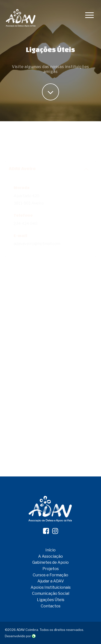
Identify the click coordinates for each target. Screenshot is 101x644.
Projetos (51, 569)
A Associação (50, 556)
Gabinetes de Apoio (50, 562)
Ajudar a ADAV (51, 581)
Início (50, 550)
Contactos (51, 606)
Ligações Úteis (51, 600)
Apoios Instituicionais (51, 587)
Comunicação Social (51, 593)
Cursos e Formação (50, 575)
